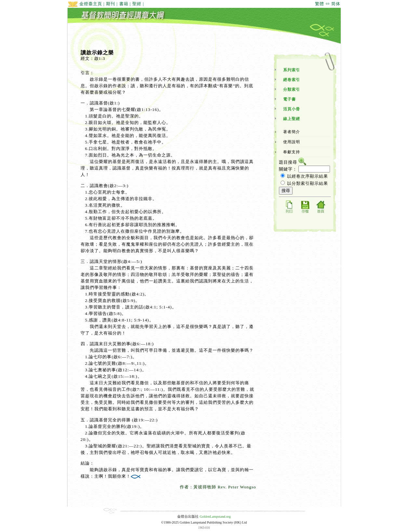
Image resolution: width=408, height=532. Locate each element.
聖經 (137, 4)
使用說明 (292, 142)
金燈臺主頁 (85, 4)
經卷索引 (292, 80)
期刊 (111, 4)
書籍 (124, 4)
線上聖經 (292, 119)
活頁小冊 (292, 109)
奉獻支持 (292, 152)
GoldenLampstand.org (215, 517)
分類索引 (292, 89)
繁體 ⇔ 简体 (328, 4)
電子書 (290, 99)
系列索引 (292, 70)
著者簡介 (292, 132)
